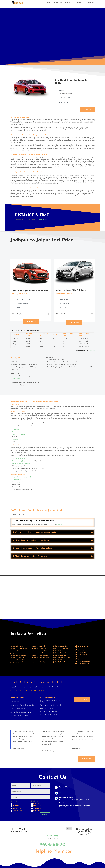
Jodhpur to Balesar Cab (60, 646)
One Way (15, 806)
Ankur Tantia (76, 748)
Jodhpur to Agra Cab (38, 653)
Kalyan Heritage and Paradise (22, 464)
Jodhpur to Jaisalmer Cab (18, 655)
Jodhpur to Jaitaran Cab (82, 664)
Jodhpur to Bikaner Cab (39, 648)
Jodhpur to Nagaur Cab (18, 660)
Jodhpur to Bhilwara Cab (39, 651)
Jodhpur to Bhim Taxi (60, 655)
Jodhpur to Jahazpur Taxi (82, 661)
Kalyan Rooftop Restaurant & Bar (23, 477)
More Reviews (86, 759)
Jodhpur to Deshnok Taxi (82, 657)
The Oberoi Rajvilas (18, 459)
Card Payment (82, 699)
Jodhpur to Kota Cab (17, 662)
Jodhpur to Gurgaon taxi (82, 659)
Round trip (16, 808)
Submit (45, 815)
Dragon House (17, 480)
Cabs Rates (78, 3)
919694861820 (63, 792)
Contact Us (89, 3)
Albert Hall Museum (18, 434)
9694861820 (52, 845)
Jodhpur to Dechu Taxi (81, 650)
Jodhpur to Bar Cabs (59, 651)
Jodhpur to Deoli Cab (81, 655)
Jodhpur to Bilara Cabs (60, 660)
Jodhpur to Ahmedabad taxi (40, 658)
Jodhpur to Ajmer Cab (38, 646)
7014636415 (52, 836)
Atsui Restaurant (17, 482)
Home (49, 3)
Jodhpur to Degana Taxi (82, 652)
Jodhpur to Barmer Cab (17, 658)
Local (14, 804)
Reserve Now (31, 321)
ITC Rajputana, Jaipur (19, 461)
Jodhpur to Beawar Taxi (60, 653)
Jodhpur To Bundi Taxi (60, 662)
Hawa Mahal (16, 429)
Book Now (59, 524)
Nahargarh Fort (17, 439)
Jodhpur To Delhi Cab (17, 651)
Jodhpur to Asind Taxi (38, 660)
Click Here (42, 220)
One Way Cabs (57, 3)
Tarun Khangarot (18, 748)
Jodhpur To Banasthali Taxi (61, 648)
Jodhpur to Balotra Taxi (39, 662)
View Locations (16, 379)
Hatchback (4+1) (38, 804)
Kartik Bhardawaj (48, 751)
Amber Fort (16, 432)
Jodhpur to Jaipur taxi (17, 646)
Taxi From (67, 3)
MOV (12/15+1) (37, 811)
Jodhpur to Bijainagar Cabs (61, 658)
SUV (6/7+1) (36, 808)
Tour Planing (17, 811)
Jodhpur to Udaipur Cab (18, 653)
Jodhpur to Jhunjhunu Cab (40, 655)
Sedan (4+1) (36, 806)
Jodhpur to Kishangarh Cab (19, 648)
